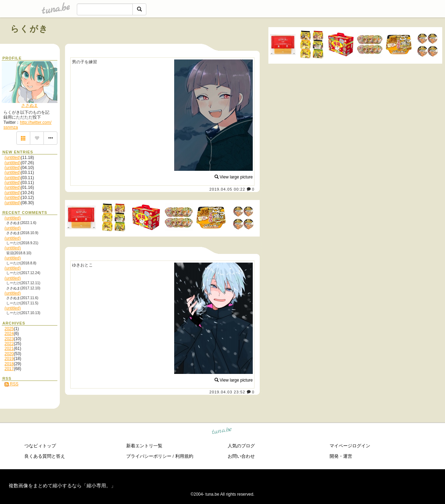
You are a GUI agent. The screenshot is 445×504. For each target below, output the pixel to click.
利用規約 (184, 456)
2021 (9, 349)
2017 (9, 369)
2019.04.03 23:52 (227, 392)
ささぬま (30, 105)
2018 (9, 364)
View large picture (234, 177)
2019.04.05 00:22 (227, 189)
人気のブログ (241, 446)
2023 (9, 339)
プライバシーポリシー (149, 456)
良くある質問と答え (45, 456)
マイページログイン (350, 446)
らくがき (30, 29)
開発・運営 (341, 456)
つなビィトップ (40, 446)
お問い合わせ (241, 456)
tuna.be (222, 432)
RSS (11, 384)
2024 (9, 334)
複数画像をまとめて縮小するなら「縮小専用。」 (62, 486)
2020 (9, 354)
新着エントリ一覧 (144, 446)
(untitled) (13, 158)
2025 (9, 329)
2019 (9, 359)
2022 (9, 344)
